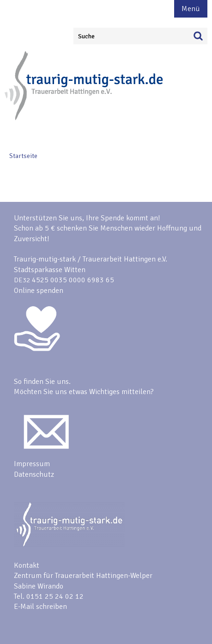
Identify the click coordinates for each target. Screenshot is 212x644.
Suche (86, 36)
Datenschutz (34, 474)
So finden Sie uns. (42, 382)
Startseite (23, 156)
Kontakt (27, 565)
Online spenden (39, 291)
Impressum (32, 464)
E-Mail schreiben (40, 607)
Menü (191, 9)
